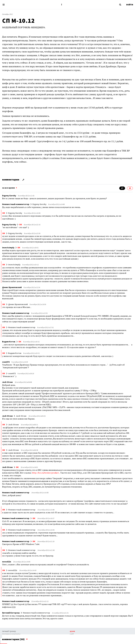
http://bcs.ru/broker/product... (46, 473)
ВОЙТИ (130, 5)
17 (122, 188)
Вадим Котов (9, 342)
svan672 (6, 362)
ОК (4, 213)
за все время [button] (8, 188)
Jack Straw (7, 382)
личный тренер (9, 631)
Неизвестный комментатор (16, 204)
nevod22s (7, 562)
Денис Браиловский (12, 287)
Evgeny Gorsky (9, 196)
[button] (62, 5)
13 (130, 188)
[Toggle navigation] (4, 5)
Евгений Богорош (11, 613)
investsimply (8, 248)
